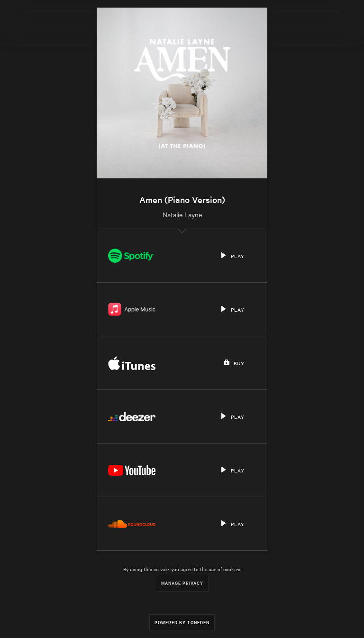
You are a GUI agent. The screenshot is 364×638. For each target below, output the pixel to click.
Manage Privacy (182, 583)
